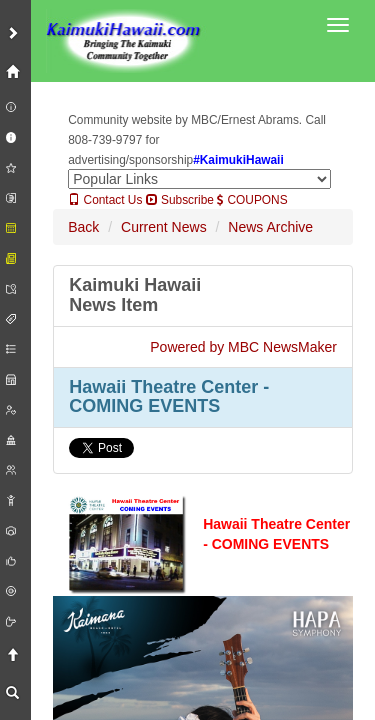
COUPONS (252, 200)
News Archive (270, 227)
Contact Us (105, 200)
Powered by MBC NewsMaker (243, 347)
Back (83, 227)
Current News (164, 227)
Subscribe (180, 200)
